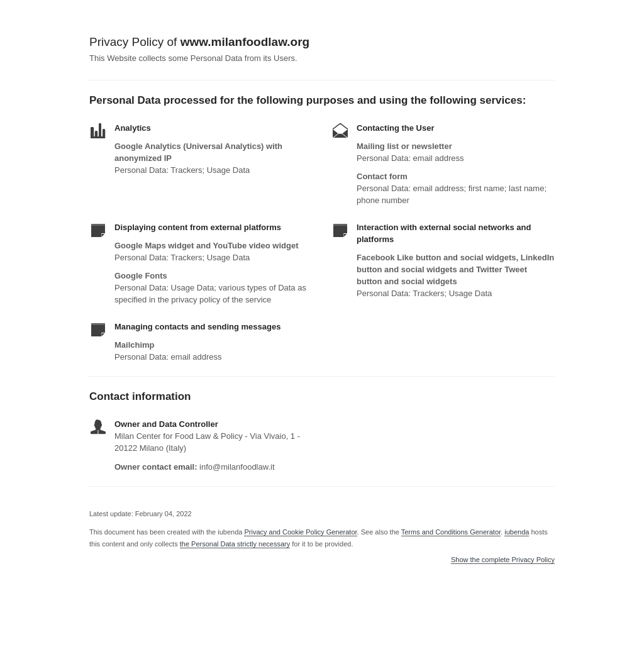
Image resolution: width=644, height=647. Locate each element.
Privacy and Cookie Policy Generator (300, 532)
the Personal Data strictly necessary (235, 544)
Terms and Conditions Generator (451, 532)
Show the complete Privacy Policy (503, 560)
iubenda (517, 532)
